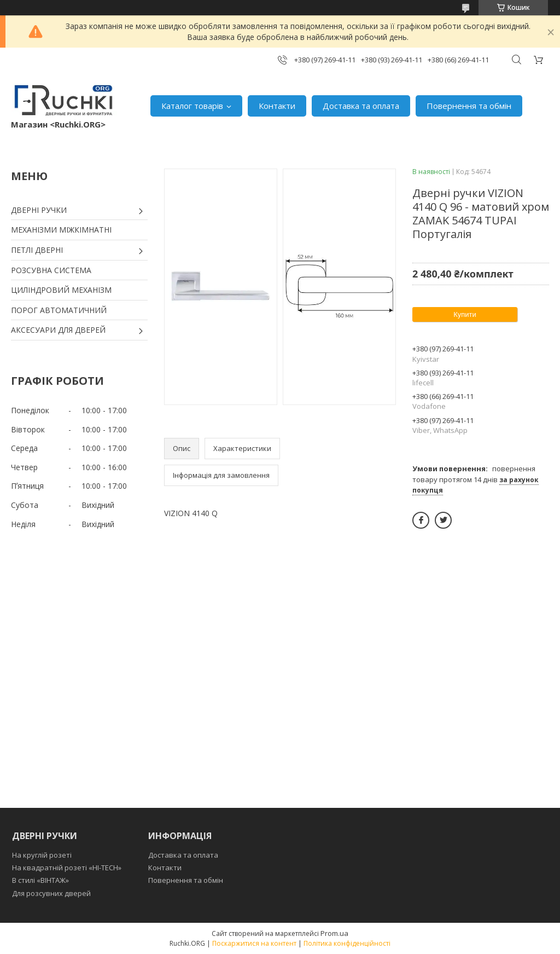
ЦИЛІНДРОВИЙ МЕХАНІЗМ (61, 290)
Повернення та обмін (469, 106)
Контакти (277, 106)
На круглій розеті (42, 855)
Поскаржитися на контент (254, 943)
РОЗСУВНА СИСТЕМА (51, 270)
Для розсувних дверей (51, 893)
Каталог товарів (192, 106)
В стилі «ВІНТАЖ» (40, 880)
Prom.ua (334, 933)
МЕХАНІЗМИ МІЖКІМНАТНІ (61, 230)
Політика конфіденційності (347, 943)
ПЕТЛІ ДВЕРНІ (37, 250)
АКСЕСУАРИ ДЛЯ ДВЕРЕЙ (58, 330)
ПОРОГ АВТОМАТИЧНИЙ (59, 310)
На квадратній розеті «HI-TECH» (67, 868)
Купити (465, 314)
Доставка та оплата (361, 106)
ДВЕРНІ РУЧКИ (39, 210)
